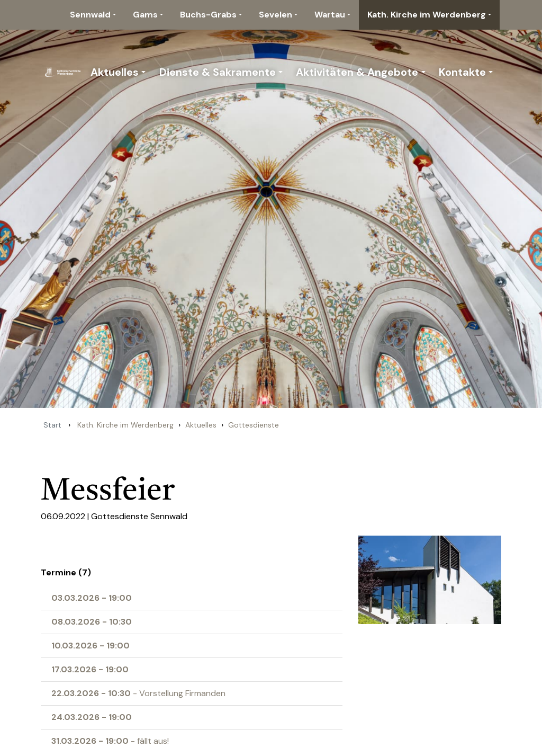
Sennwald (90, 15)
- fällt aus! (110, 741)
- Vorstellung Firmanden (138, 693)
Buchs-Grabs (208, 15)
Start (52, 425)
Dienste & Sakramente (218, 72)
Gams (145, 15)
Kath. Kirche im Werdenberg (427, 15)
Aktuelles (115, 72)
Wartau (330, 15)
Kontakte (462, 72)
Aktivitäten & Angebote (357, 72)
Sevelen (275, 15)
